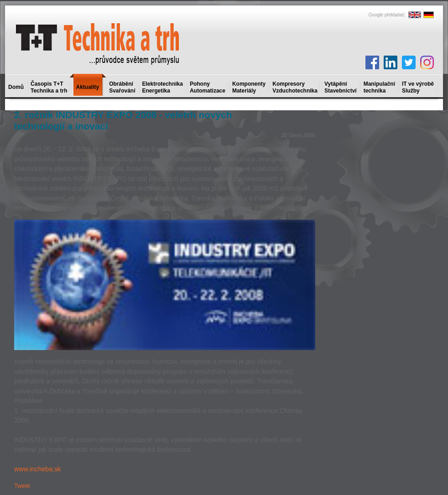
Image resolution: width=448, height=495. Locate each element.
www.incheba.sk (38, 469)
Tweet (22, 486)
